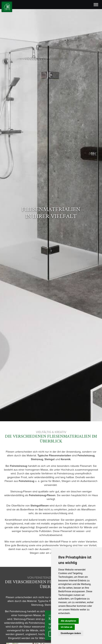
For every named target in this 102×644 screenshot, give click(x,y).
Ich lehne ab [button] (67, 627)
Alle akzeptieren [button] (69, 621)
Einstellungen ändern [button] (71, 633)
